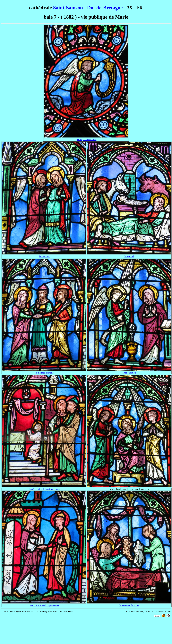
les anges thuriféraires (87, 140)
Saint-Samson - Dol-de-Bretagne (88, 8)
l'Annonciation (129, 373)
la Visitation (44, 256)
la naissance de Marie (129, 605)
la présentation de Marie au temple (45, 489)
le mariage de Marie (45, 373)
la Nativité (129, 256)
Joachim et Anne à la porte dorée (45, 605)
